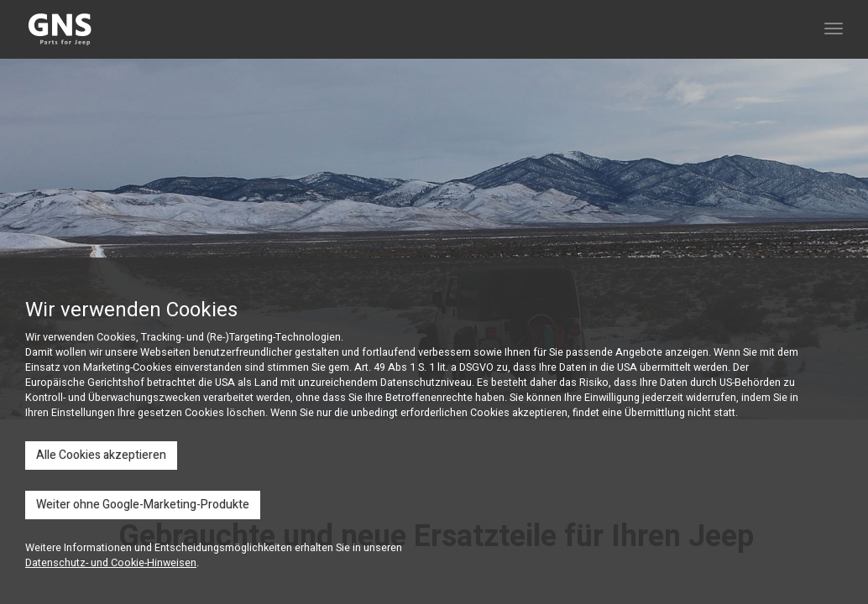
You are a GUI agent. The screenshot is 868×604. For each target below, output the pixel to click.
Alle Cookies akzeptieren (101, 455)
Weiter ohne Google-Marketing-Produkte (143, 505)
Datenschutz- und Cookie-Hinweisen (111, 563)
